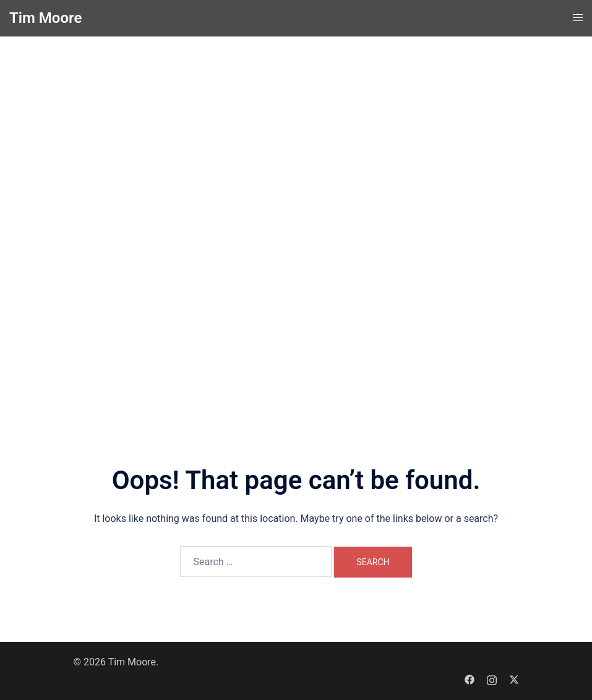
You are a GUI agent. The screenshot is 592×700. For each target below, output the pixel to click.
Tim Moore (45, 18)
